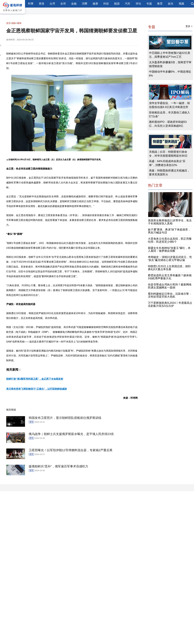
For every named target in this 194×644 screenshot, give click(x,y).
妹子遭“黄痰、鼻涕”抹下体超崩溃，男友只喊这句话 (169, 231)
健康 (95, 4)
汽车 (128, 4)
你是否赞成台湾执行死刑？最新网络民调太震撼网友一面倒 (170, 286)
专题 (149, 4)
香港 (42, 4)
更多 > (189, 26)
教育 (160, 4)
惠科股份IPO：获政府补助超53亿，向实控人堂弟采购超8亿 (168, 124)
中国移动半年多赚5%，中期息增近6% (170, 74)
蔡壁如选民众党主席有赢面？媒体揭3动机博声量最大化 (170, 277)
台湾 (52, 4)
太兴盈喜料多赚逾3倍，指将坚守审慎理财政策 (170, 64)
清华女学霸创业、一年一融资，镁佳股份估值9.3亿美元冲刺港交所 (169, 105)
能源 (117, 4)
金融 (74, 4)
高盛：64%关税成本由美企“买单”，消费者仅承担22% (167, 163)
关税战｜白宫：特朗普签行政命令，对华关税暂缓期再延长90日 (168, 154)
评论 (138, 4)
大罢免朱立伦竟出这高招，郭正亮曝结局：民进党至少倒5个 (170, 240)
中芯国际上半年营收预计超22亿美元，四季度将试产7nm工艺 (170, 55)
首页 (8, 23)
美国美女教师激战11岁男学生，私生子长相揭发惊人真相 (170, 222)
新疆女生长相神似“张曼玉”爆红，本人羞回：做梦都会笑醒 (169, 249)
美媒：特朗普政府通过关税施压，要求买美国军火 (169, 173)
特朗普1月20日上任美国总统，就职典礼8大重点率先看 (169, 268)
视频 (181, 4)
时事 (31, 4)
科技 (106, 4)
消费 (85, 4)
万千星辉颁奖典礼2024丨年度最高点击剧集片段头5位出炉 (170, 304)
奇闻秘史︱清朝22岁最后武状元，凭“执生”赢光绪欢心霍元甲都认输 (170, 259)
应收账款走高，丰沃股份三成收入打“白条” (169, 114)
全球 (63, 4)
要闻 (19, 23)
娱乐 (171, 4)
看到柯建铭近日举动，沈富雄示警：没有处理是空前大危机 (170, 295)
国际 (14, 23)
